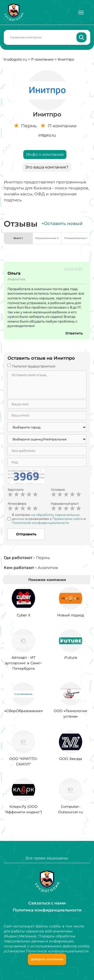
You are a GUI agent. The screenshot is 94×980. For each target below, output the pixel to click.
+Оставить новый (62, 224)
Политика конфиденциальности (47, 910)
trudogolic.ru (15, 59)
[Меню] (81, 12)
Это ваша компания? (47, 167)
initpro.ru (47, 135)
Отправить (26, 534)
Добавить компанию (47, 959)
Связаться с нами (47, 903)
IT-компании (42, 59)
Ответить (74, 333)
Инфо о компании (45, 154)
